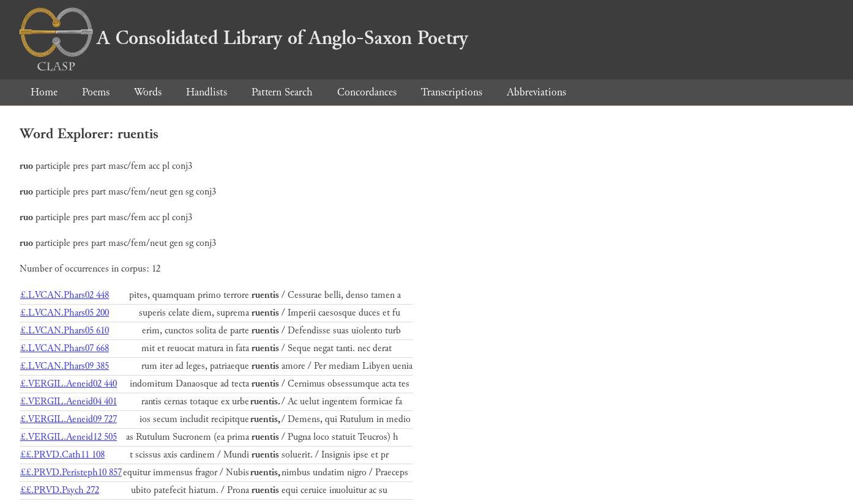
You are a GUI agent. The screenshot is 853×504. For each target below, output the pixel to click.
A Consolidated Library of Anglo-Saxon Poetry (244, 38)
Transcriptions (452, 92)
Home (44, 92)
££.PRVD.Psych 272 (60, 490)
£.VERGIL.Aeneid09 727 (69, 419)
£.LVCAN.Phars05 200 (65, 313)
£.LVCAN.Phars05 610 (65, 331)
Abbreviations (536, 92)
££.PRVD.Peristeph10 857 (71, 472)
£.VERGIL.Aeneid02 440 (69, 384)
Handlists (207, 92)
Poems (96, 92)
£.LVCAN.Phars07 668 (65, 348)
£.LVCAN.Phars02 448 (65, 295)
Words (148, 92)
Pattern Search (282, 92)
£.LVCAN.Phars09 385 (65, 366)
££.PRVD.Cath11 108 (62, 455)
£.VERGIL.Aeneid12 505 (69, 437)
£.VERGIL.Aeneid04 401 (69, 402)
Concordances (367, 92)
